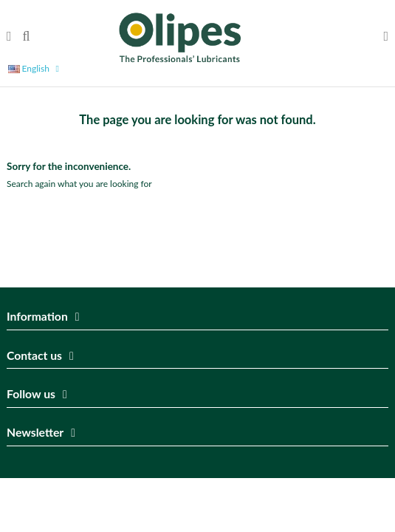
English (36, 68)
